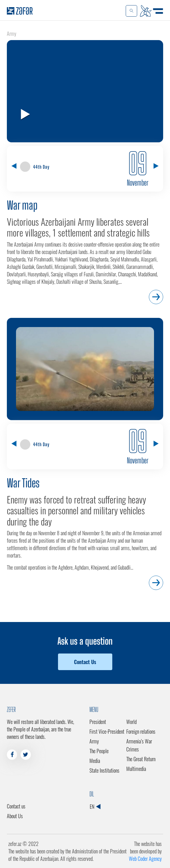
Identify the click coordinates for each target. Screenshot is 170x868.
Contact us (16, 806)
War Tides (23, 483)
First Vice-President (107, 731)
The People (99, 751)
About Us (15, 816)
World (131, 722)
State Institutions (104, 770)
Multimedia (136, 769)
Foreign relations (141, 731)
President (98, 722)
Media (95, 761)
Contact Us (85, 662)
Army (94, 741)
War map (22, 205)
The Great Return (141, 759)
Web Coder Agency (145, 859)
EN (95, 806)
